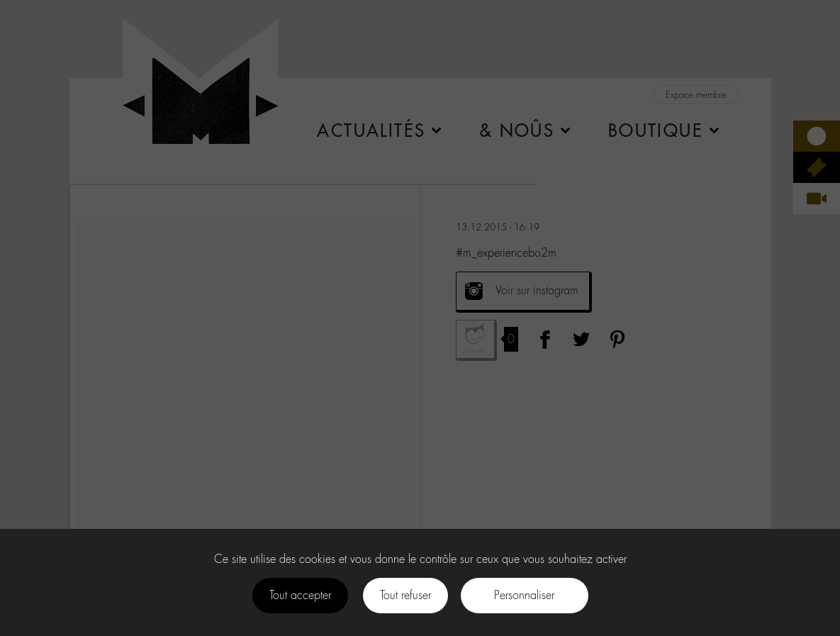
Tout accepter (300, 595)
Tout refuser (405, 595)
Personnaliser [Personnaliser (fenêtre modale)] (524, 595)
